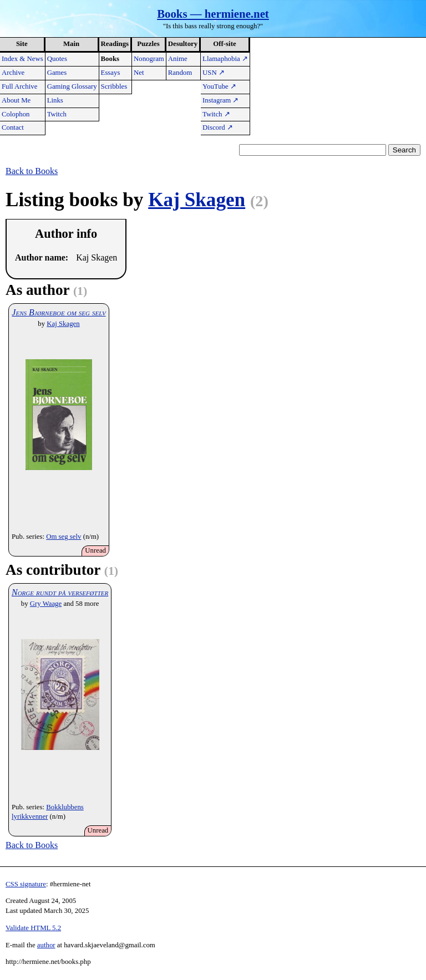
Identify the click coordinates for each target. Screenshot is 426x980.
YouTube (219, 86)
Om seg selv (64, 537)
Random (180, 73)
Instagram (220, 100)
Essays (111, 73)
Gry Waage (46, 604)
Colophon (16, 114)
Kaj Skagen (197, 200)
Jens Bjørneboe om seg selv (59, 312)
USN (214, 73)
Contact (13, 127)
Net (139, 73)
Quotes (57, 59)
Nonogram (149, 59)
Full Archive (19, 86)
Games (57, 73)
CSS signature (26, 884)
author (46, 945)
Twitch (57, 114)
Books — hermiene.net (213, 14)
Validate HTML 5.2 (33, 928)
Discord (218, 127)
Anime (178, 59)
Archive (13, 73)
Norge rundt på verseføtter (60, 592)
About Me (16, 100)
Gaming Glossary (72, 86)
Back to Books (32, 171)
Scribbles (114, 86)
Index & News (22, 59)
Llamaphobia (225, 59)
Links (55, 100)
